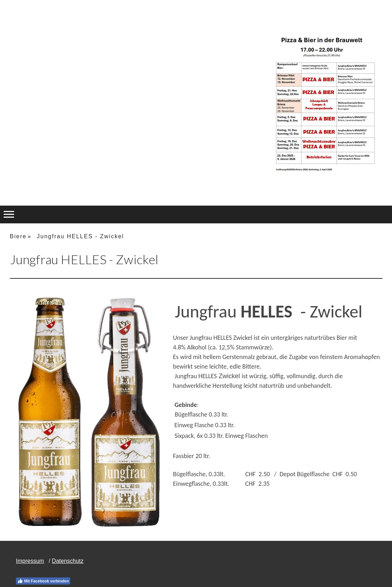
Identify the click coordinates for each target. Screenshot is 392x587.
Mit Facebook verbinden (43, 581)
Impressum (30, 561)
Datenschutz (68, 561)
